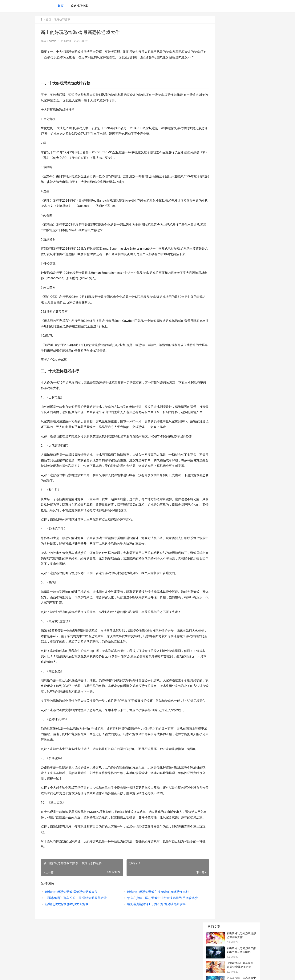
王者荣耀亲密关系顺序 (240, 158)
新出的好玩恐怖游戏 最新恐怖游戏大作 (71, 930)
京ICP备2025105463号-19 (89, 974)
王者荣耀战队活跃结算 (240, 143)
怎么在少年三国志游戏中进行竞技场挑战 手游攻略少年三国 (152, 936)
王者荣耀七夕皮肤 (237, 114)
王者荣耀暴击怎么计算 (240, 231)
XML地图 (107, 974)
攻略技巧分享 (79, 6)
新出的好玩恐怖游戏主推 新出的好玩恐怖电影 (150, 930)
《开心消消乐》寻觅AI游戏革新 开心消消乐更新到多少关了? (242, 279)
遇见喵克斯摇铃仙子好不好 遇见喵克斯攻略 (148, 943)
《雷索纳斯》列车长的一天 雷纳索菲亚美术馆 (76, 936)
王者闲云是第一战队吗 (240, 173)
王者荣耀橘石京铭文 (239, 129)
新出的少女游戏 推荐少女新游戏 (67, 943)
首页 (61, 6)
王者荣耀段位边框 (237, 188)
